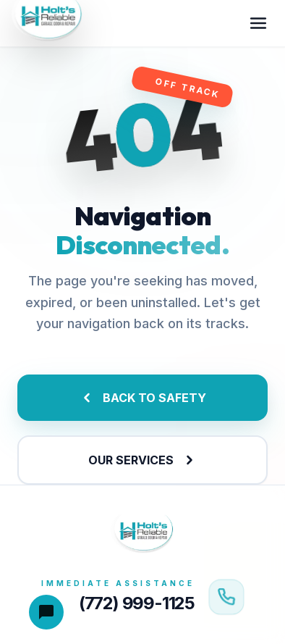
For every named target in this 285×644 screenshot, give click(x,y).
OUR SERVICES (142, 460)
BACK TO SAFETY (143, 398)
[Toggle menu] (258, 23)
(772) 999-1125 (137, 603)
